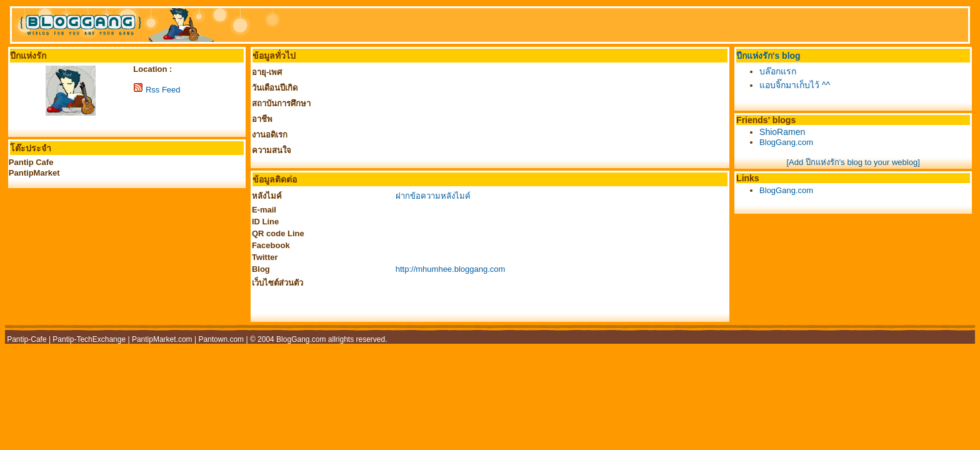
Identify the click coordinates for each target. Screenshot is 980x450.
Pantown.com (221, 339)
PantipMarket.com (162, 339)
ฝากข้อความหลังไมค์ (433, 196)
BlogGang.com (786, 142)
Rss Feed (163, 90)
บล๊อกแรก (778, 71)
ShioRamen (782, 132)
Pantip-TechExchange (89, 339)
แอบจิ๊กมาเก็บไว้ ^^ (795, 85)
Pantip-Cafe (27, 339)
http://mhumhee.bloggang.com (451, 269)
